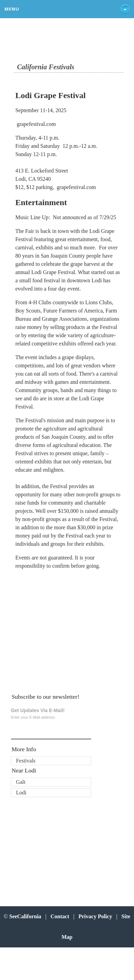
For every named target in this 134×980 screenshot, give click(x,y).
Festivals (26, 761)
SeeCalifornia (25, 916)
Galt (21, 782)
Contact (60, 916)
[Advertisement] (60, 630)
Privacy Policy (95, 916)
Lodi (21, 793)
